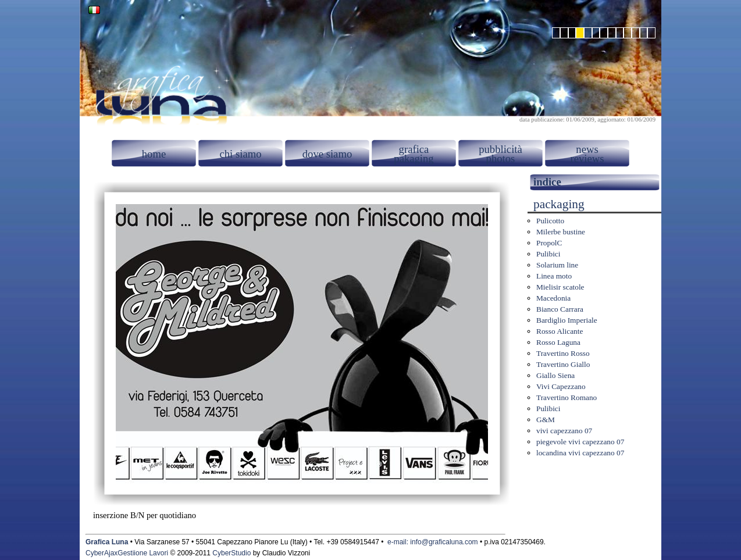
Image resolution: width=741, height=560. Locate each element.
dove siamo (327, 154)
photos (501, 158)
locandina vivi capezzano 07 (580, 453)
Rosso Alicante (560, 331)
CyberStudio (231, 553)
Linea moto (554, 276)
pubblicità (500, 149)
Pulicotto (550, 221)
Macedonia (553, 298)
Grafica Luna (107, 542)
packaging (559, 204)
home (154, 154)
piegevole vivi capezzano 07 (580, 442)
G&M (546, 420)
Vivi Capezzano (561, 386)
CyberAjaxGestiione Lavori (127, 553)
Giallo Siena (555, 375)
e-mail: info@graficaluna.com (433, 542)
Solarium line (557, 265)
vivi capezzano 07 (564, 431)
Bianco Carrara (560, 309)
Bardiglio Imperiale (567, 320)
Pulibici (548, 254)
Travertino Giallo (563, 364)
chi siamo (240, 154)
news (587, 149)
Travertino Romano (567, 397)
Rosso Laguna (558, 342)
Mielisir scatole (560, 287)
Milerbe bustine (561, 232)
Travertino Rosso (563, 353)
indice (547, 182)
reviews (587, 158)
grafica (414, 149)
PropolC (549, 243)
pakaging (414, 158)
